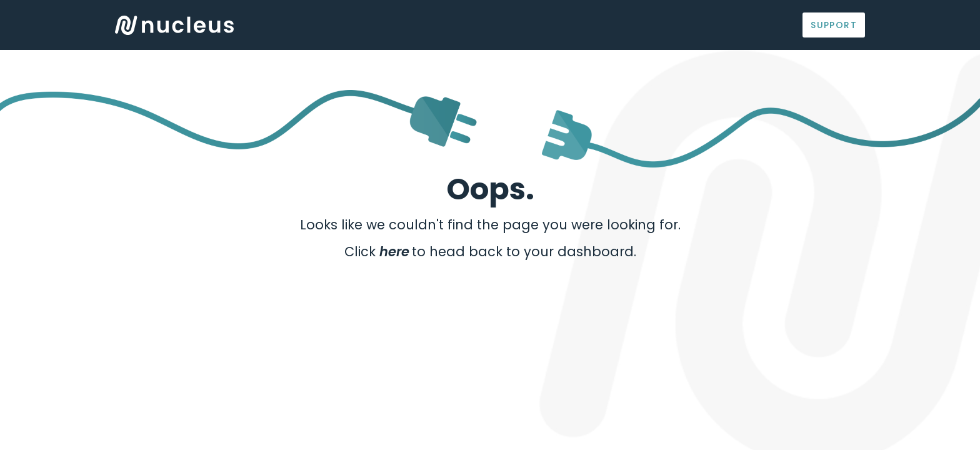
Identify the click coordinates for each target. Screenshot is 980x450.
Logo (174, 25)
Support (834, 25)
